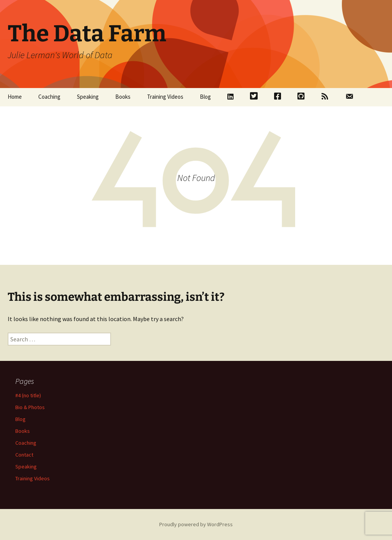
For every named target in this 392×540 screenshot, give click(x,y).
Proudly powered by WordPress (196, 524)
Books (123, 97)
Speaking (88, 97)
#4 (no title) (28, 395)
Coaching (49, 97)
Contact (24, 455)
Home (15, 97)
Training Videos (165, 97)
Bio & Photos (30, 407)
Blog (205, 97)
